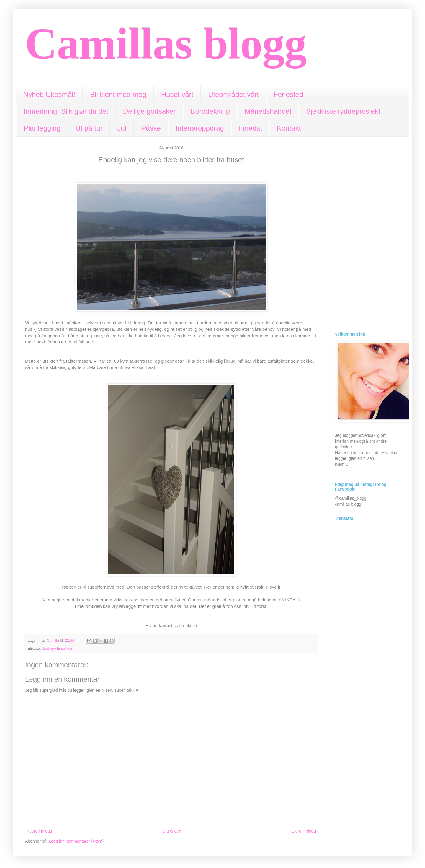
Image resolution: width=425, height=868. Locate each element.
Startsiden (172, 831)
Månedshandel (268, 111)
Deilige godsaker (149, 111)
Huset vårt (177, 94)
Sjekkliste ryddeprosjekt (343, 111)
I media (250, 128)
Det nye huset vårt (58, 649)
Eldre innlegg (304, 831)
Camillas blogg (166, 44)
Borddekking (210, 111)
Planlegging (42, 128)
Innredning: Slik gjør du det (66, 111)
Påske (151, 128)
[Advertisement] (367, 234)
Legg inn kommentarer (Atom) (76, 841)
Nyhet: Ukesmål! (49, 94)
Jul (122, 128)
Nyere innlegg (39, 831)
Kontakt (289, 128)
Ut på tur (89, 128)
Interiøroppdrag (200, 128)
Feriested (288, 94)
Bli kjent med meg (118, 94)
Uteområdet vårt (233, 94)
